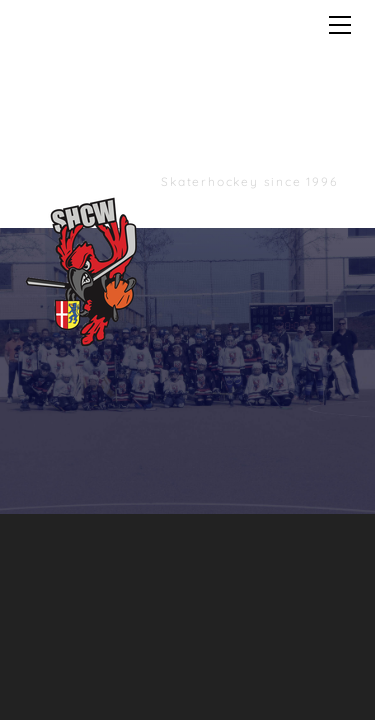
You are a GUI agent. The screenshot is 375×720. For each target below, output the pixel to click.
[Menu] (340, 25)
